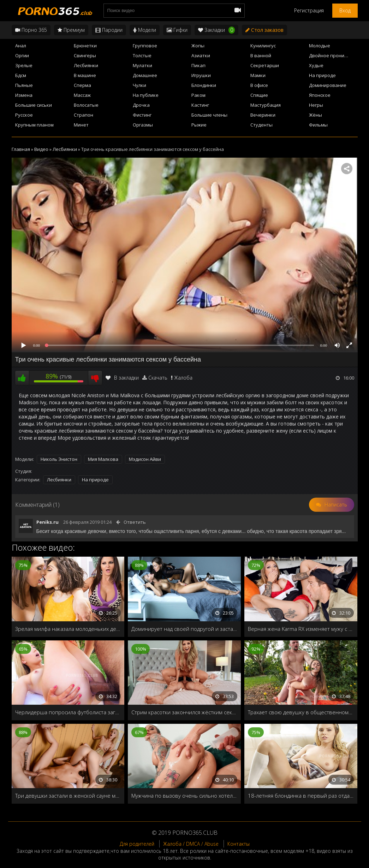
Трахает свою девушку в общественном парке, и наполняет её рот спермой (301, 712)
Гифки (177, 30)
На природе (322, 75)
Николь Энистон (59, 459)
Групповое (145, 46)
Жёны (316, 115)
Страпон (84, 115)
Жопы (198, 46)
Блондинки (204, 85)
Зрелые (24, 65)
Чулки (139, 85)
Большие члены (209, 115)
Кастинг (200, 105)
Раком (198, 95)
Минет (81, 125)
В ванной (261, 55)
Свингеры (85, 55)
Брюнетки (85, 46)
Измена (24, 95)
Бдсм (21, 75)
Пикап (198, 65)
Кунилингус (263, 46)
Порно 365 (31, 30)
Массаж (82, 95)
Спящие (259, 95)
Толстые (142, 55)
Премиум (71, 30)
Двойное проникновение (333, 55)
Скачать (158, 378)
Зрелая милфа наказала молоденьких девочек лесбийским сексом (68, 629)
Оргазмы (143, 125)
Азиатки (201, 55)
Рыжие (199, 125)
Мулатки (142, 65)
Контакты (239, 844)
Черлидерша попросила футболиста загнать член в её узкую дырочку (68, 712)
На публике (146, 95)
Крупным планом (34, 125)
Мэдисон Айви (145, 459)
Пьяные (24, 85)
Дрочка (141, 105)
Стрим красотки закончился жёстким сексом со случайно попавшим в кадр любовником (184, 712)
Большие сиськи (34, 105)
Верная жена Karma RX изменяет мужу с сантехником (301, 629)
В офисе (259, 85)
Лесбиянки (86, 65)
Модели (145, 30)
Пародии (109, 30)
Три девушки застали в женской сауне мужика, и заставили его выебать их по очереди (68, 796)
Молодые (320, 46)
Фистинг (142, 115)
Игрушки (201, 75)
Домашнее (145, 75)
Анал (21, 46)
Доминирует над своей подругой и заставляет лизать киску (184, 629)
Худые (316, 65)
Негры (316, 105)
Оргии (22, 55)
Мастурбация (266, 105)
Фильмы (318, 125)
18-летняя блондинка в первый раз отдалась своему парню (301, 796)
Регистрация (309, 10)
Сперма (82, 85)
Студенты (261, 125)
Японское (320, 95)
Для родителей (137, 844)
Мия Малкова (103, 459)
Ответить (135, 522)
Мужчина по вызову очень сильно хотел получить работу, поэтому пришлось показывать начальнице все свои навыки (184, 796)
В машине (85, 75)
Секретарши (265, 65)
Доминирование (328, 85)
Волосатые (86, 105)
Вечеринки (263, 115)
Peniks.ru (47, 522)
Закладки (216, 30)
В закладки (122, 378)
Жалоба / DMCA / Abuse (191, 844)
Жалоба (183, 378)
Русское (24, 115)
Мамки (258, 75)
